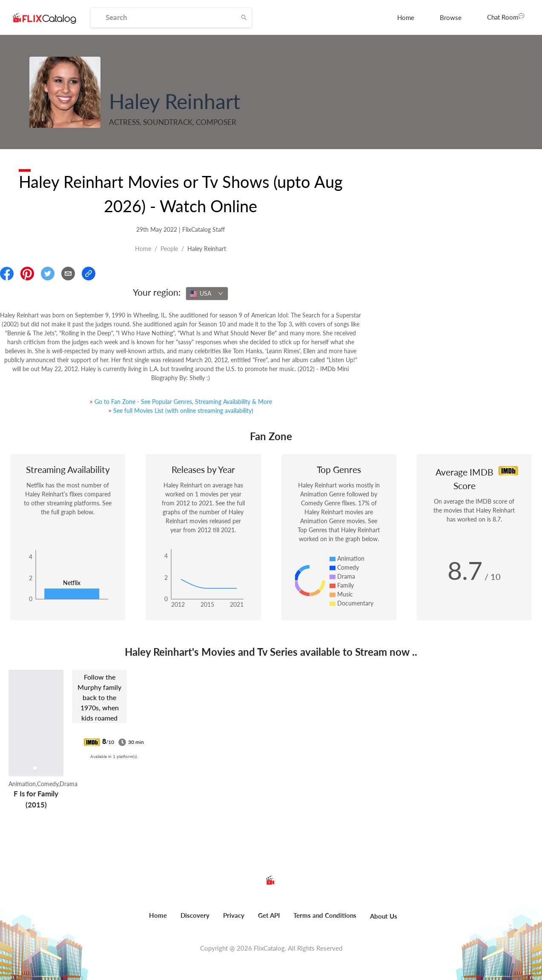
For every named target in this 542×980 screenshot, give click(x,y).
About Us (384, 916)
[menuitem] (406, 17)
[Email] (68, 274)
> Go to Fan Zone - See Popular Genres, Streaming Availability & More (181, 402)
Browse (451, 17)
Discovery (195, 915)
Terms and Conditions (325, 915)
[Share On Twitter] (48, 274)
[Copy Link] (89, 274)
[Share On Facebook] (7, 274)
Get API (269, 915)
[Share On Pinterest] (27, 274)
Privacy (234, 915)
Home (406, 17)
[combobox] (207, 294)
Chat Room (506, 17)
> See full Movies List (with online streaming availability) (181, 411)
